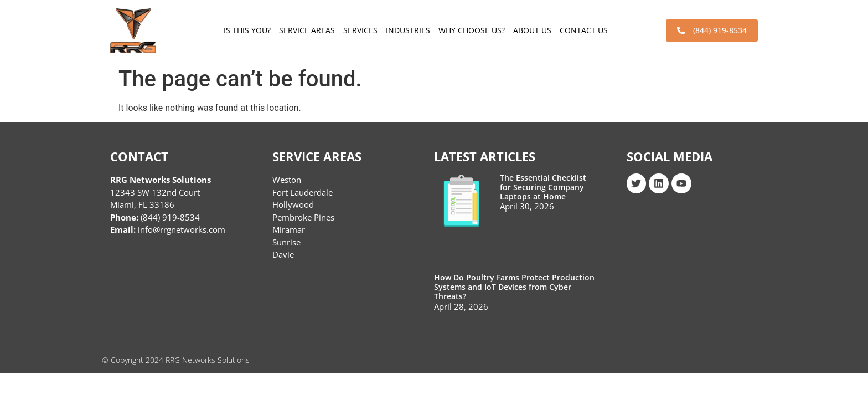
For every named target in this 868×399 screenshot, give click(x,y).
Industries (408, 30)
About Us (532, 30)
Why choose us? (472, 30)
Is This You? (247, 30)
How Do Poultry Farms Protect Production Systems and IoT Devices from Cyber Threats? (514, 287)
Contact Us (584, 30)
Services (360, 30)
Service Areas (307, 30)
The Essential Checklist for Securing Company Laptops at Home (543, 187)
